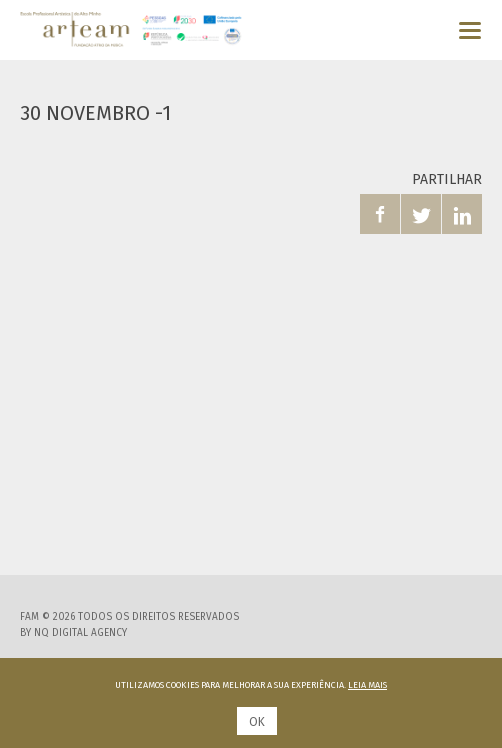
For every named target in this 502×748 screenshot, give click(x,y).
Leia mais (367, 685)
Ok (257, 722)
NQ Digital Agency (80, 633)
